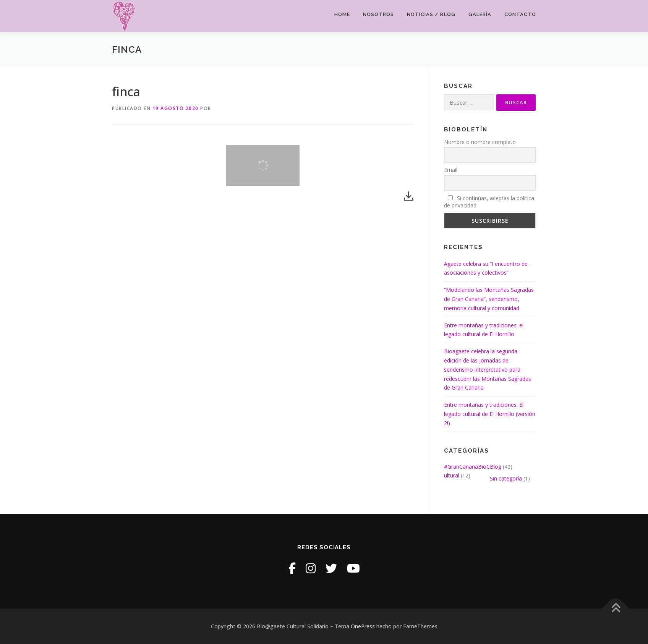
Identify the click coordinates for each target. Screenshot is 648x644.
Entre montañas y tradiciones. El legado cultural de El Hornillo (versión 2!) (490, 414)
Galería (480, 14)
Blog (496, 467)
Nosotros (378, 14)
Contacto (520, 14)
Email (451, 170)
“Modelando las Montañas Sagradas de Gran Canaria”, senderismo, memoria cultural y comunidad (489, 299)
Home (342, 14)
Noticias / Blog (431, 14)
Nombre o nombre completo (480, 142)
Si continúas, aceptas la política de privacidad (489, 202)
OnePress (363, 626)
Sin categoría (506, 478)
